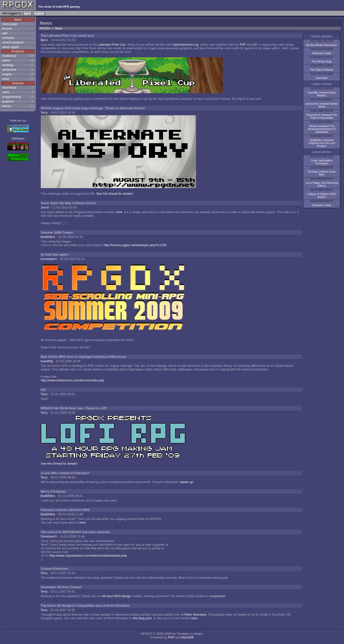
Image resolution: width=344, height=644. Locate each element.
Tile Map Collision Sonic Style (322, 173)
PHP (171, 637)
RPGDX (45, 28)
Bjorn (44, 40)
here (119, 212)
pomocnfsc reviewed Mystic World (322, 105)
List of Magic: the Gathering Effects (322, 184)
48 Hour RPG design (116, 596)
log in (27, 13)
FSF (243, 45)
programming (12, 97)
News (58, 28)
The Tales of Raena (322, 70)
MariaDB (188, 637)
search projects (13, 42)
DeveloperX (49, 259)
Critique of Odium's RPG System (322, 195)
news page (10, 24)
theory (7, 106)
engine (7, 74)
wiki (5, 33)
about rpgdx (11, 47)
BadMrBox (48, 237)
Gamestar (322, 78)
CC (255, 45)
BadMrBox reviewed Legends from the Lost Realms (322, 143)
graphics (8, 101)
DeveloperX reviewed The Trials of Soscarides (322, 116)
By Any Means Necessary (322, 45)
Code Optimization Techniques (322, 162)
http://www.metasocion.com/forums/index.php (73, 380)
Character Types (322, 205)
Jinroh (45, 207)
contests (8, 38)
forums (7, 29)
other (6, 79)
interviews (9, 88)
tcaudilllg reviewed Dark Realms (322, 94)
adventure (9, 70)
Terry (44, 113)
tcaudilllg (47, 361)
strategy (8, 65)
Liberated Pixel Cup (112, 45)
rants (6, 92)
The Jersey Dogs (322, 61)
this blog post (142, 618)
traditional (9, 56)
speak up (186, 482)
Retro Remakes (196, 615)
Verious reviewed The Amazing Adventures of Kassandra (322, 129)
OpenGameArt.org (185, 45)
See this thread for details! (115, 194)
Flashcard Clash (322, 53)
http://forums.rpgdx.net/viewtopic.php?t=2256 (135, 245)
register (39, 13)
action (6, 60)
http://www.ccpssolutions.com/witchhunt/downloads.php (88, 556)
